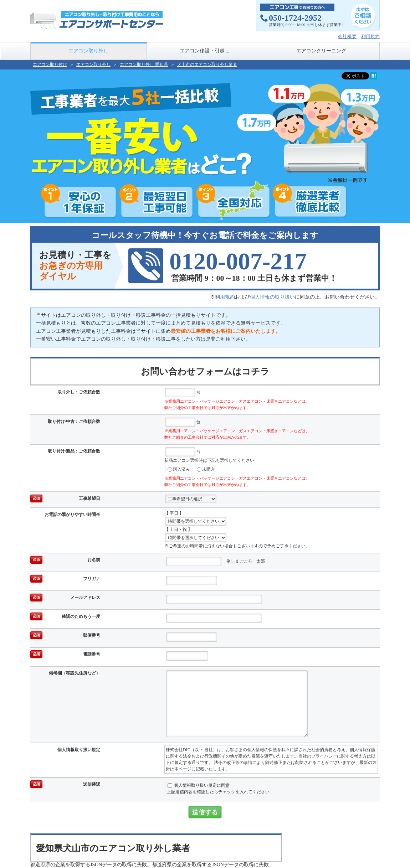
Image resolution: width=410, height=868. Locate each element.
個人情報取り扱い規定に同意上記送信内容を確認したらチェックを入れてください (218, 789)
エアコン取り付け (50, 64)
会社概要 (347, 37)
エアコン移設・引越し (205, 51)
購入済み (179, 469)
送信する (205, 812)
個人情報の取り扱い (272, 297)
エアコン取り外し (88, 51)
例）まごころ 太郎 (216, 562)
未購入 (206, 469)
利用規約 (370, 37)
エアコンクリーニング (321, 51)
